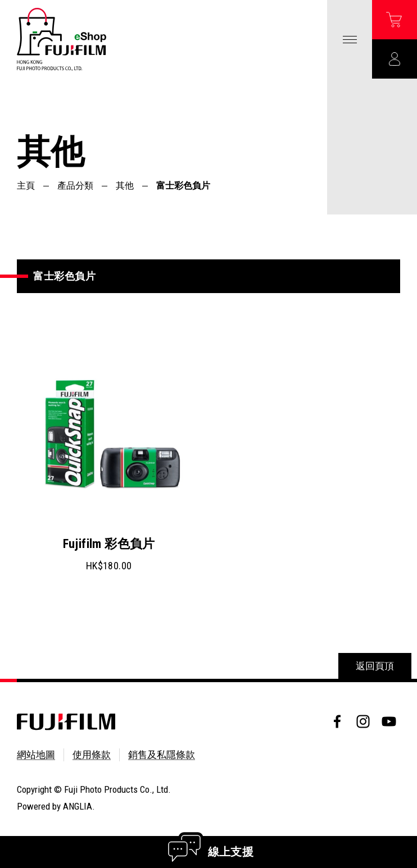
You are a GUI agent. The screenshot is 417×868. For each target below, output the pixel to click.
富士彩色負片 (183, 186)
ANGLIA (78, 806)
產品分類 (75, 186)
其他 (125, 186)
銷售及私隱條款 (162, 755)
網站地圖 (36, 755)
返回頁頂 (375, 666)
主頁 (26, 186)
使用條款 (92, 755)
